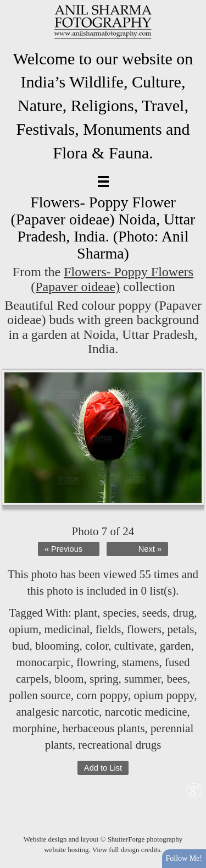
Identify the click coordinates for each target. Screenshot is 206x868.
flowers (144, 629)
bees (177, 679)
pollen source (40, 695)
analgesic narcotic (57, 712)
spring (104, 679)
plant (86, 613)
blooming (57, 646)
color (97, 646)
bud (21, 646)
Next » (150, 549)
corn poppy (102, 695)
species (120, 613)
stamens (141, 662)
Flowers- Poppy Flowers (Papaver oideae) (112, 279)
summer (143, 679)
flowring (96, 662)
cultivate (134, 646)
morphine (35, 728)
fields (108, 629)
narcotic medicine (146, 712)
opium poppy (164, 695)
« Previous (63, 549)
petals (180, 629)
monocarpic (43, 662)
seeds (155, 613)
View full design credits (126, 850)
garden (176, 646)
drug (184, 613)
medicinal (67, 629)
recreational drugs (119, 745)
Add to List (103, 768)
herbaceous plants (104, 728)
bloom (69, 679)
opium (24, 629)
